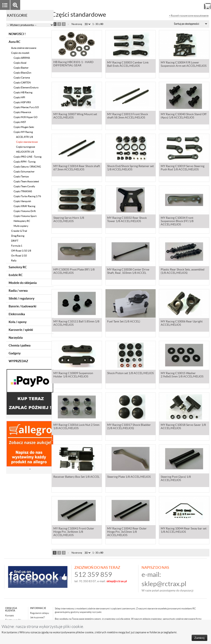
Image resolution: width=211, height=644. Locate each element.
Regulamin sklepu (40, 613)
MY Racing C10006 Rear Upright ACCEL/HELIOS (182, 323)
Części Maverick (22, 112)
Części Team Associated (26, 181)
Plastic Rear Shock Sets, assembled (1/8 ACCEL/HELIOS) (183, 272)
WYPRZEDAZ (18, 361)
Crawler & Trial (19, 231)
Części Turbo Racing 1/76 (27, 196)
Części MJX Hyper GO (26, 117)
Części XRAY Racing (24, 206)
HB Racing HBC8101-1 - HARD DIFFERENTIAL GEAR (73, 64)
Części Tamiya (21, 176)
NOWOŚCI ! (17, 34)
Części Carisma (22, 78)
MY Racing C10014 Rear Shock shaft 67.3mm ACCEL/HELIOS (77, 168)
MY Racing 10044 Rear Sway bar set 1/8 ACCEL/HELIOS (184, 530)
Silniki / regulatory (22, 298)
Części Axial (20, 63)
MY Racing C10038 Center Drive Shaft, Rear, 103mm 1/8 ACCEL (128, 272)
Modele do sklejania (23, 283)
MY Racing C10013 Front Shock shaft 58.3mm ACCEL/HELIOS (128, 116)
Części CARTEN (22, 83)
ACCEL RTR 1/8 (25, 137)
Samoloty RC (18, 267)
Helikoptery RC (22, 221)
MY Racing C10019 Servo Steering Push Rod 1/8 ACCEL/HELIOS (183, 168)
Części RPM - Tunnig (25, 162)
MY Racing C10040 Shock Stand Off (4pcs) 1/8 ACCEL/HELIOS (184, 116)
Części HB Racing (23, 92)
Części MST (20, 122)
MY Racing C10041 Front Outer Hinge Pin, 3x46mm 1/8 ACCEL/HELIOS (74, 532)
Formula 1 (17, 246)
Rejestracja (192, 5)
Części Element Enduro (26, 87)
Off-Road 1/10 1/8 (21, 251)
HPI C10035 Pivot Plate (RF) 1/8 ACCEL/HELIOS (74, 272)
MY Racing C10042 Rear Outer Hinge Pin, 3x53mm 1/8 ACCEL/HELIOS (127, 532)
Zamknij (199, 638)
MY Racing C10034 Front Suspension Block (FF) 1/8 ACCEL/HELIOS (177, 221)
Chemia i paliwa (20, 345)
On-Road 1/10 (19, 256)
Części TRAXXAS (23, 191)
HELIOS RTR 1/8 (25, 152)
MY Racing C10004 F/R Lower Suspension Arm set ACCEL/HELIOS (184, 64)
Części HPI (19, 97)
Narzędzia (16, 338)
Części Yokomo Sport (25, 216)
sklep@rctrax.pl (164, 584)
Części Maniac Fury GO (26, 107)
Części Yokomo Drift (25, 211)
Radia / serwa (18, 291)
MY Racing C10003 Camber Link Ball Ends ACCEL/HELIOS (128, 64)
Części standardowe (27, 142)
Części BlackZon (22, 73)
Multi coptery (21, 226)
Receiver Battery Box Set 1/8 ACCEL (76, 477)
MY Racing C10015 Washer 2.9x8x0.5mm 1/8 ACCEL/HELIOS (182, 375)
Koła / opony (18, 322)
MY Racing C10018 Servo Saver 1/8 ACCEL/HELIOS (183, 427)
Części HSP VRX (22, 102)
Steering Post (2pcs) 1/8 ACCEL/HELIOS (176, 479)
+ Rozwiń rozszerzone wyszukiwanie (189, 16)
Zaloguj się (175, 5)
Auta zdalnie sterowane (24, 48)
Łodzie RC (16, 275)
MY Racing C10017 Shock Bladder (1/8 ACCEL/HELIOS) (129, 427)
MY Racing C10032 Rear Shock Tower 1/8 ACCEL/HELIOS (127, 220)
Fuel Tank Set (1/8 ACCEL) (124, 322)
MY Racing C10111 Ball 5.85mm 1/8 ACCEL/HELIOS (76, 323)
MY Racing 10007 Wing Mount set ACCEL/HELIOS (75, 116)
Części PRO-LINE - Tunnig (28, 157)
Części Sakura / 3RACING (27, 167)
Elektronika (17, 314)
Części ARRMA (22, 58)
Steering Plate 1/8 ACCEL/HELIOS (129, 477)
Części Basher (21, 68)
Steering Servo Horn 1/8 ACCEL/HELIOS (69, 220)
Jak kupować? (38, 617)
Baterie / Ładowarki (22, 306)
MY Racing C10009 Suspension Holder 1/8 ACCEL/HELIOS (73, 375)
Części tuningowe (26, 147)
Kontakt (9, 615)
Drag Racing (18, 236)
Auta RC (15, 42)
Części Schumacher (24, 172)
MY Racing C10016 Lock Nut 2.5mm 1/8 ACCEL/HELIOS (76, 427)
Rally (14, 261)
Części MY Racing (23, 132)
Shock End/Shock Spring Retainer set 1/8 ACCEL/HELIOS (130, 168)
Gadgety (15, 353)
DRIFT (15, 241)
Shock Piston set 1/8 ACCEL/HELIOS (130, 374)
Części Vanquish (22, 201)
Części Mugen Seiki (24, 127)
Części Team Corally (24, 186)
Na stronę (77, 24)
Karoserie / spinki (21, 330)
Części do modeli (20, 53)
